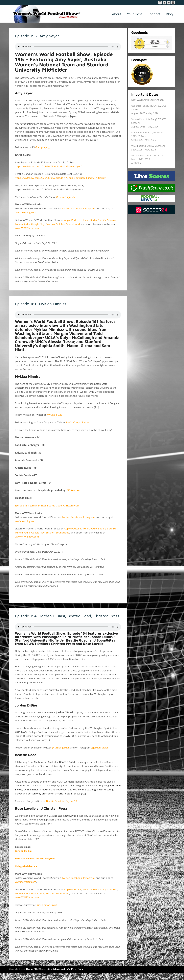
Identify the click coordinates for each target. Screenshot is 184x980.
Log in (81, 976)
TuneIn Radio (22, 224)
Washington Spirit (47, 912)
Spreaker (112, 220)
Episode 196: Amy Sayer (43, 35)
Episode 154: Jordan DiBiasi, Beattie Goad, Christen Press (47, 506)
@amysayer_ (42, 147)
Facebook (76, 208)
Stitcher (61, 224)
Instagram (89, 208)
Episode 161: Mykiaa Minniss (48, 303)
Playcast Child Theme (35, 976)
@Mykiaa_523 (54, 415)
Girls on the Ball (24, 858)
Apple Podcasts (73, 220)
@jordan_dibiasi (100, 755)
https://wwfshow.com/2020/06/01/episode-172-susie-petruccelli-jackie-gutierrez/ (61, 178)
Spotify (102, 220)
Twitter (66, 208)
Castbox (50, 224)
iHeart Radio (90, 220)
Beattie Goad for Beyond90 (62, 808)
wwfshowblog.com (26, 212)
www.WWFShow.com (27, 228)
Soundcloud (73, 224)
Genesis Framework (57, 976)
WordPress (72, 976)
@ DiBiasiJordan (61, 755)
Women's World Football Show (45, 14)
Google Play (38, 224)
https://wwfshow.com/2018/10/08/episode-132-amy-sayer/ (48, 166)
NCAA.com (73, 490)
